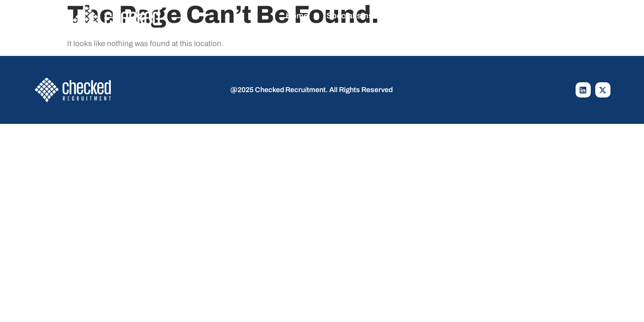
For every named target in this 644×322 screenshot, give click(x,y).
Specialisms (356, 16)
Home (297, 16)
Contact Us (517, 16)
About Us (460, 16)
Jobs (414, 16)
